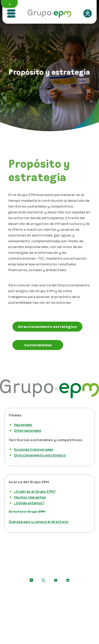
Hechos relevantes (30, 497)
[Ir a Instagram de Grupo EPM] (31, 580)
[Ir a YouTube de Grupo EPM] (56, 580)
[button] (9, 4)
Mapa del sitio (49, 615)
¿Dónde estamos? (29, 503)
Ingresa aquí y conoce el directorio (39, 521)
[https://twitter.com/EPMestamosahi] (44, 580)
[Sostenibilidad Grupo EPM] (38, 345)
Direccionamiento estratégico (40, 455)
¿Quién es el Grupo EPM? (35, 491)
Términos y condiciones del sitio (49, 607)
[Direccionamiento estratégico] (47, 327)
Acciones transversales (34, 449)
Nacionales (23, 424)
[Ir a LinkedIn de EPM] (68, 580)
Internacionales (28, 430)
